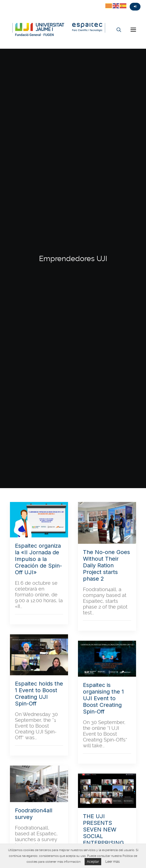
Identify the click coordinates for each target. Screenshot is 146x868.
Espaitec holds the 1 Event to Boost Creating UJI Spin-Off (39, 694)
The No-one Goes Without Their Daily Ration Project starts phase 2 (106, 565)
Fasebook (15, 2)
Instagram (25, 2)
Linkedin (35, 2)
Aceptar (93, 862)
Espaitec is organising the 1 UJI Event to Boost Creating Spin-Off (103, 698)
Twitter (5, 2)
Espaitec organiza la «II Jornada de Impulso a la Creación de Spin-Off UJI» (38, 559)
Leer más (113, 862)
